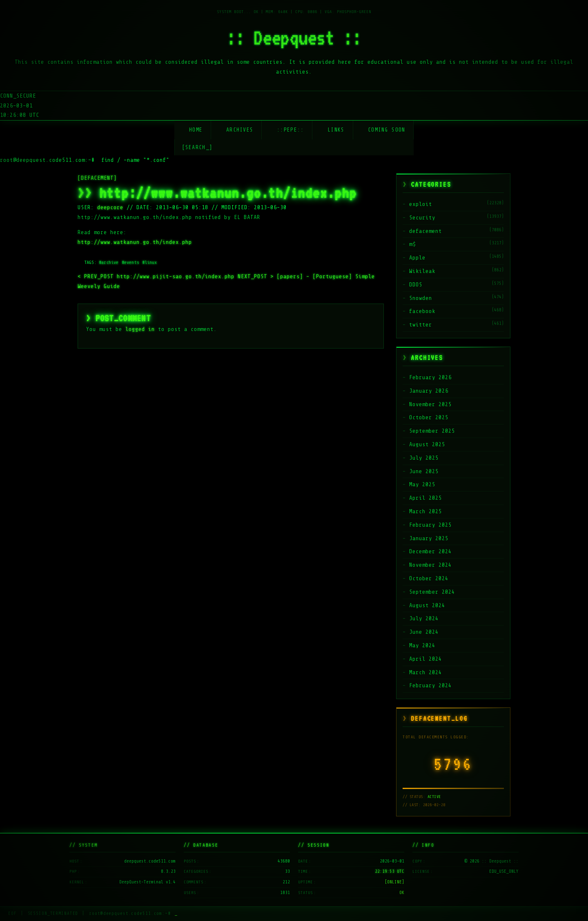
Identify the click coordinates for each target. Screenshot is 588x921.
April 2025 (425, 498)
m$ (412, 244)
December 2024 (430, 551)
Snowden (421, 298)
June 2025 (424, 471)
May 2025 (422, 484)
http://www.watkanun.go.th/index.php (135, 242)
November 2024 (430, 565)
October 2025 (429, 417)
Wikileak (422, 271)
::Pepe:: (290, 130)
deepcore (110, 207)
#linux (149, 262)
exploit (421, 204)
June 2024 (424, 632)
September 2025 (432, 431)
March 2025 (425, 511)
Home (196, 130)
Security (422, 218)
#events (130, 262)
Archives (240, 130)
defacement (425, 231)
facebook (422, 311)
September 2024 (432, 592)
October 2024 (429, 578)
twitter (421, 325)
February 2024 (430, 685)
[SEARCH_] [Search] (197, 147)
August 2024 (427, 605)
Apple (417, 258)
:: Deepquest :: (294, 38)
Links (336, 130)
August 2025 (427, 444)
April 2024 (425, 659)
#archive (109, 262)
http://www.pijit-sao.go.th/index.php (158, 276)
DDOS (416, 285)
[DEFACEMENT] (97, 178)
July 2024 (424, 618)
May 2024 (422, 645)
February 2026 (430, 377)
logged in (140, 329)
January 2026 (429, 391)
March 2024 (425, 672)
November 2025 (430, 404)
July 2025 (424, 458)
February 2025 (430, 525)
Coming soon (386, 130)
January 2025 (429, 538)
